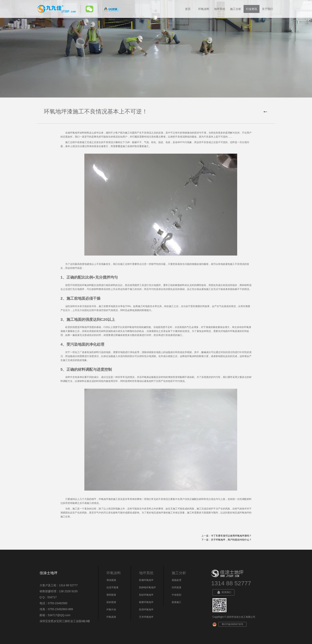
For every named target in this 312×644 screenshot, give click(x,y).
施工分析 (236, 9)
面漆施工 (176, 602)
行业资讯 (252, 9)
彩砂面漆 (111, 602)
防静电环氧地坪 (147, 587)
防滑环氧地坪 (146, 610)
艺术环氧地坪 (146, 617)
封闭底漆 (176, 587)
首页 (188, 9)
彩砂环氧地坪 (146, 595)
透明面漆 (111, 595)
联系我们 (223, 592)
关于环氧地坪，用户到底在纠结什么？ (231, 540)
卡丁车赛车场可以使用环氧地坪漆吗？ (231, 536)
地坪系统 (220, 9)
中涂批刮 (176, 595)
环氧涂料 (204, 9)
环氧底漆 (111, 617)
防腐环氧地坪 (146, 580)
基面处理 (176, 580)
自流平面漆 (112, 587)
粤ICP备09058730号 (233, 624)
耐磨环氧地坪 (146, 602)
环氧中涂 (111, 610)
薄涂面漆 (111, 580)
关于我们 (267, 9)
